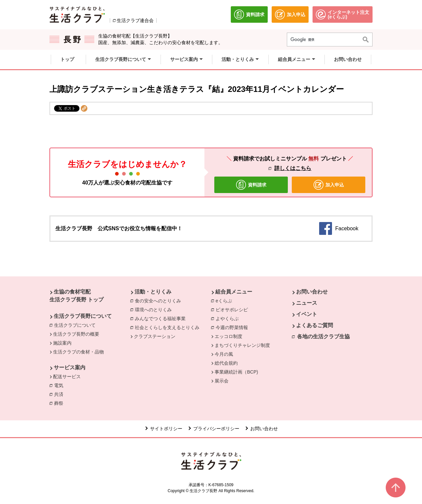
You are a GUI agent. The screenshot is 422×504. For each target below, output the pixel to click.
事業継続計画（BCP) (236, 372)
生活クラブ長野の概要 (76, 334)
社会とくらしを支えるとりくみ (169, 327)
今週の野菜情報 (233, 327)
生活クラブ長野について (83, 316)
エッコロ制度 (228, 336)
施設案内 (62, 343)
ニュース (307, 303)
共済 (60, 394)
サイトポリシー (166, 429)
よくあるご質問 (315, 325)
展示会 (222, 381)
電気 (60, 385)
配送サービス (67, 377)
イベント (307, 314)
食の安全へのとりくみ (160, 300)
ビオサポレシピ (233, 309)
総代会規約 (226, 363)
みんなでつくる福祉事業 (162, 318)
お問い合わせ (312, 292)
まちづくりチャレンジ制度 (242, 345)
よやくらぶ (229, 318)
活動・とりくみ (153, 292)
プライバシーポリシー (216, 429)
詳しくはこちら (293, 168)
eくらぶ (226, 300)
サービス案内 (70, 367)
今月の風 (224, 354)
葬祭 (60, 403)
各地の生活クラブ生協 (323, 336)
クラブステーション (155, 336)
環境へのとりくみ (155, 309)
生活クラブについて (76, 325)
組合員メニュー (234, 292)
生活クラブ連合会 (135, 20)
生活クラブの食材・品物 (78, 352)
